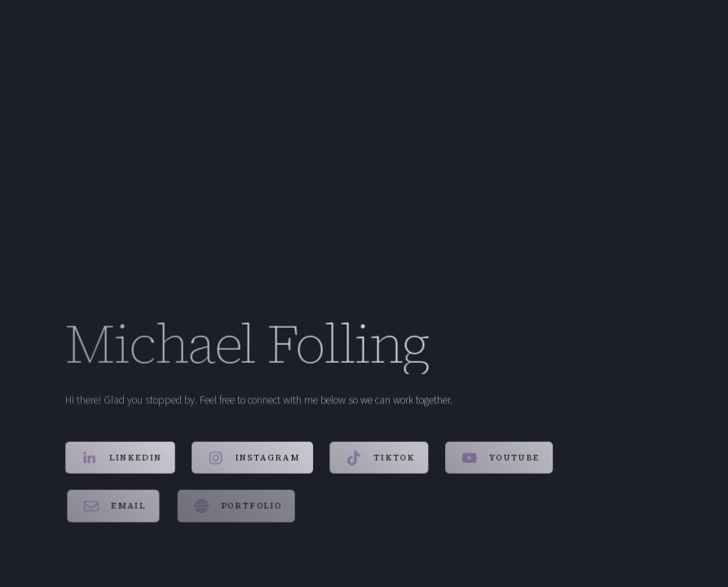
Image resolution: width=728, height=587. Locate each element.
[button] (120, 458)
